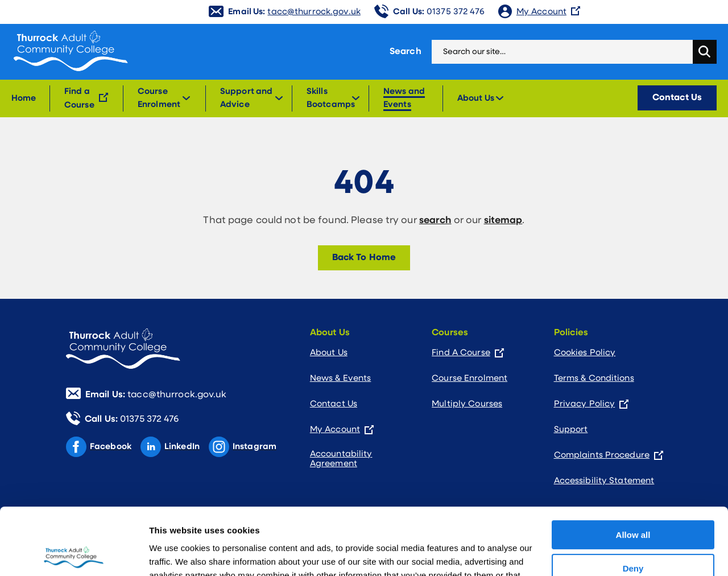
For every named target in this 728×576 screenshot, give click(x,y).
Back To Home (364, 258)
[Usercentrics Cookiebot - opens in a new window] (74, 554)
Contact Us (677, 98)
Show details (175, 554)
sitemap (503, 221)
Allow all (633, 468)
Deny (633, 501)
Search (406, 52)
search (435, 221)
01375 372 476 (439, 12)
